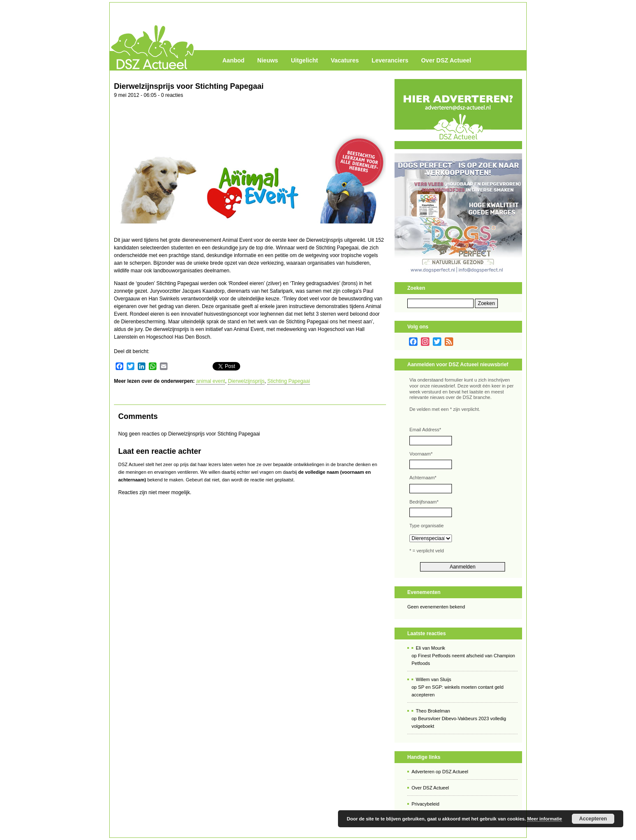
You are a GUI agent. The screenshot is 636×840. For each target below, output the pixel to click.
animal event (210, 381)
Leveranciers (390, 60)
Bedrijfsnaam (424, 502)
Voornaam (421, 454)
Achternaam (423, 478)
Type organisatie (427, 526)
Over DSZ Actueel (446, 60)
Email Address (425, 430)
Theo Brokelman (433, 711)
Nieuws (268, 60)
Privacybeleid (425, 804)
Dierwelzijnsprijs (246, 381)
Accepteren (593, 819)
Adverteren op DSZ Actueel (440, 772)
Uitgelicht (304, 60)
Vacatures (345, 60)
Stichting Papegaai (289, 381)
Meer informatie (545, 819)
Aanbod (233, 60)
